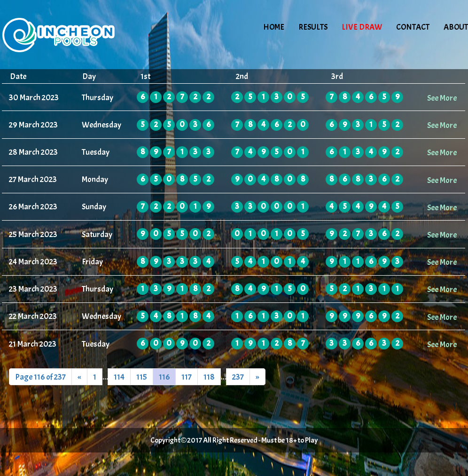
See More (442, 98)
